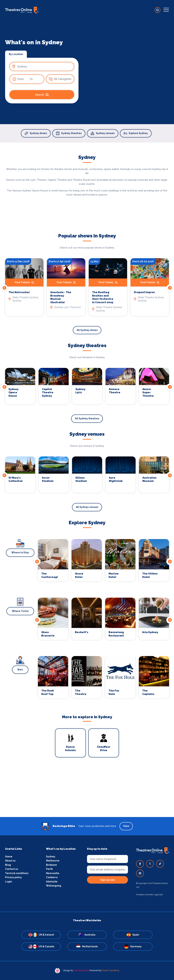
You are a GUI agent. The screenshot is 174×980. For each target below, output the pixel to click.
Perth (49, 869)
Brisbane (51, 865)
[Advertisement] (87, 793)
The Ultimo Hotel (150, 575)
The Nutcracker (19, 292)
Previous (4, 288)
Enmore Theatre (115, 391)
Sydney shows (36, 133)
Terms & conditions (17, 873)
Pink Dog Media (81, 970)
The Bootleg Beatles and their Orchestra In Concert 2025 (103, 297)
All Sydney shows (87, 330)
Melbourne (53, 861)
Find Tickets (24, 283)
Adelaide (52, 882)
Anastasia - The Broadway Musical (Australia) (61, 297)
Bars (20, 670)
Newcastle (53, 873)
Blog (8, 865)
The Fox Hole (114, 692)
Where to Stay (20, 553)
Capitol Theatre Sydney (48, 392)
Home (9, 857)
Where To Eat (20, 611)
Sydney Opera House (13, 392)
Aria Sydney (150, 632)
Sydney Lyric (80, 391)
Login (9, 882)
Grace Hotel (79, 575)
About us (10, 861)
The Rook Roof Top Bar (48, 692)
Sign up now (107, 880)
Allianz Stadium (81, 479)
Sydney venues (103, 133)
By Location (16, 54)
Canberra (52, 877)
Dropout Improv (144, 292)
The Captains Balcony (148, 692)
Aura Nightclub (116, 479)
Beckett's (82, 632)
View (126, 826)
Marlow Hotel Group (114, 575)
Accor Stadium (48, 479)
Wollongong (54, 886)
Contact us (12, 869)
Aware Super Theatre (148, 392)
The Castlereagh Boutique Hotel (50, 575)
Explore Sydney (136, 133)
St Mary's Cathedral (16, 479)
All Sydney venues (87, 507)
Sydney (51, 857)
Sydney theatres (69, 133)
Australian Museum (149, 479)
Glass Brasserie (48, 634)
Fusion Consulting (111, 970)
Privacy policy (13, 877)
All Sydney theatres (87, 418)
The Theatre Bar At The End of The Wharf (82, 692)
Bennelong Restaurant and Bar (116, 634)
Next (170, 288)
